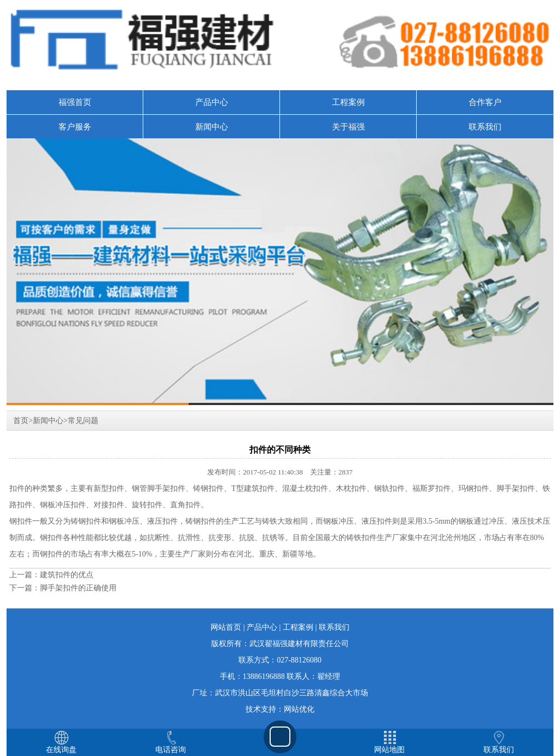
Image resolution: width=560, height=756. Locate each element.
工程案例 (348, 102)
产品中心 (212, 102)
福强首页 (75, 102)
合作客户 (485, 102)
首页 (21, 421)
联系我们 (485, 127)
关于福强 (348, 127)
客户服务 (75, 127)
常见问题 (83, 421)
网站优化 (299, 709)
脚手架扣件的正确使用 (78, 588)
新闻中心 (212, 127)
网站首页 (226, 627)
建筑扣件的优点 (67, 575)
